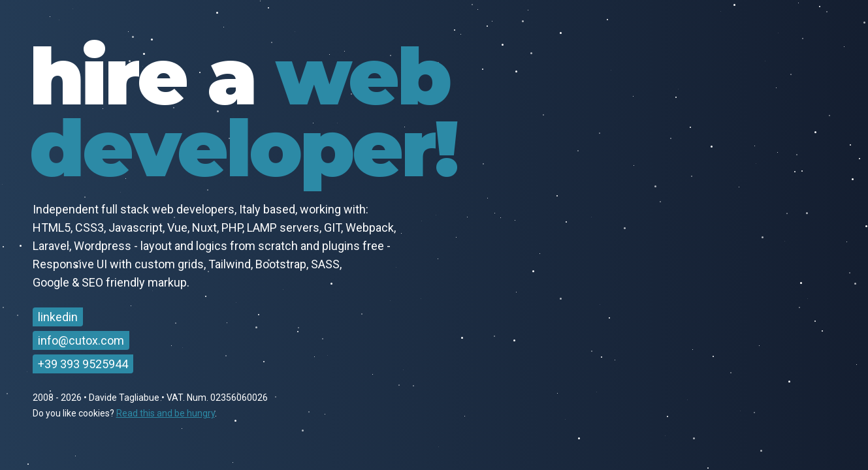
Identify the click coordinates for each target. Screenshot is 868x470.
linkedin (58, 317)
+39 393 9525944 (83, 364)
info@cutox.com (81, 340)
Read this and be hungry (166, 413)
